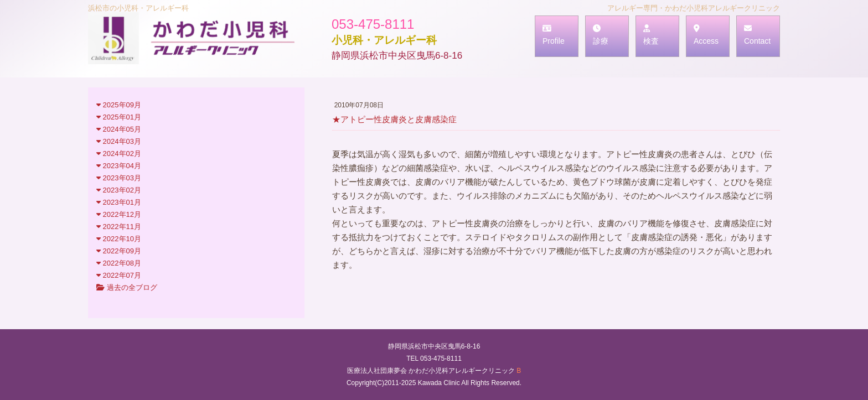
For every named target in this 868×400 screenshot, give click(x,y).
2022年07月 (119, 275)
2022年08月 (119, 263)
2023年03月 (119, 178)
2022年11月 (119, 227)
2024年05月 (119, 129)
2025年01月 (119, 117)
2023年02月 (119, 190)
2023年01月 (119, 202)
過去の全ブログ (127, 287)
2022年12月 (119, 214)
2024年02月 (119, 154)
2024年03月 (119, 141)
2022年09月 (119, 251)
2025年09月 (119, 105)
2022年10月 (119, 239)
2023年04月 (119, 166)
